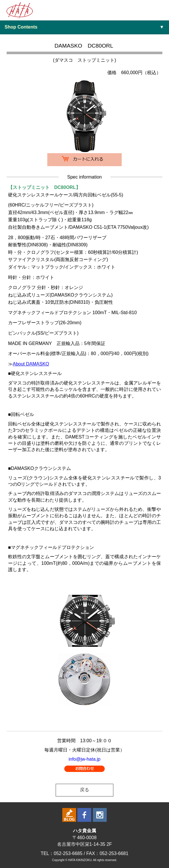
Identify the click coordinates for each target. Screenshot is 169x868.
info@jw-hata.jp (85, 759)
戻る (84, 790)
